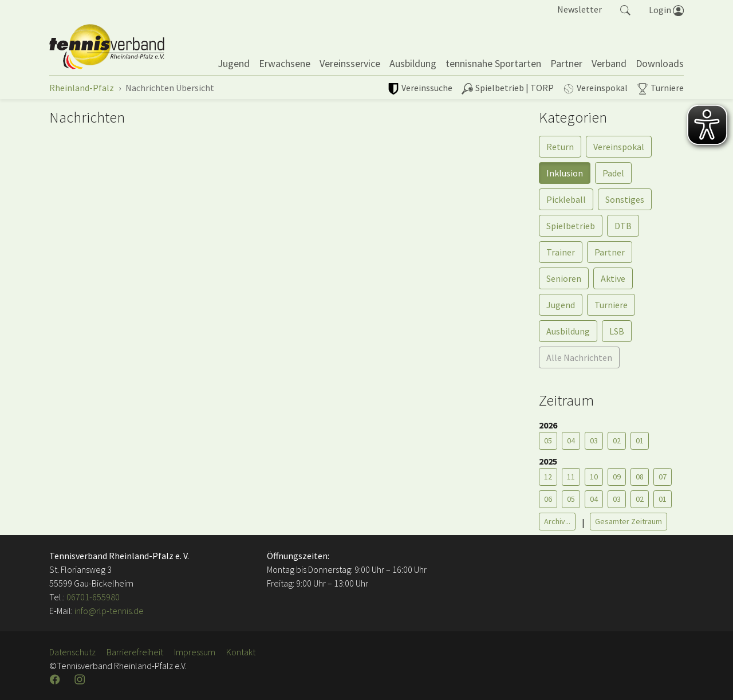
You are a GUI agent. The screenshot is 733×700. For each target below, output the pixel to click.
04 (571, 441)
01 (640, 441)
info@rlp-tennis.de (108, 611)
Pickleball (566, 199)
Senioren (564, 278)
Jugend (561, 305)
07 (663, 477)
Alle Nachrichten (579, 357)
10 (594, 477)
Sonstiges (625, 199)
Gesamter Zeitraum (628, 521)
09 (617, 477)
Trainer (561, 252)
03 (594, 441)
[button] (625, 9)
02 (617, 441)
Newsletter (580, 9)
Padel (613, 173)
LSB (617, 331)
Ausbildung (568, 331)
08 (640, 477)
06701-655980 (93, 597)
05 (548, 441)
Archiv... (557, 521)
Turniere (611, 305)
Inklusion (565, 173)
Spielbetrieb (571, 226)
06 (548, 499)
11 (571, 477)
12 (548, 477)
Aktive (613, 278)
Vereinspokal (619, 147)
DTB (623, 226)
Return (560, 147)
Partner (610, 252)
